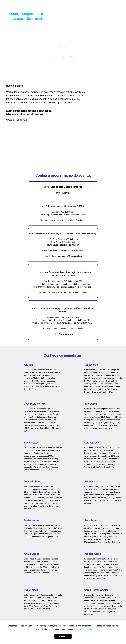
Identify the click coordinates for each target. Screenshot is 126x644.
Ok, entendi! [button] (63, 636)
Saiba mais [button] (87, 629)
